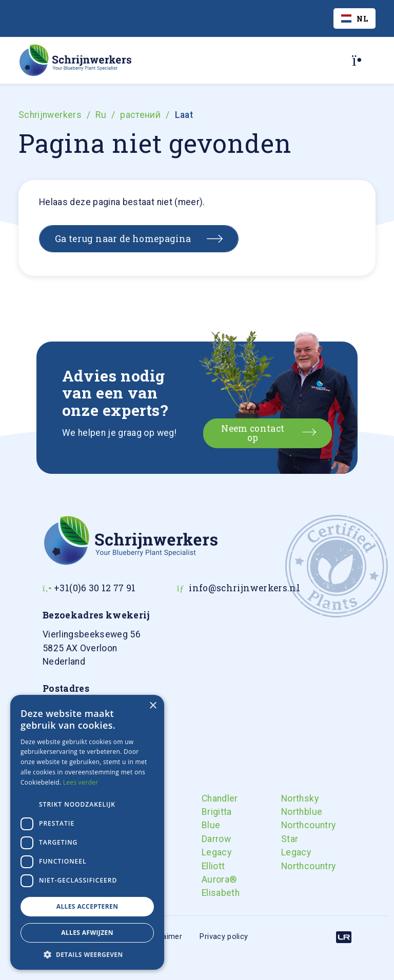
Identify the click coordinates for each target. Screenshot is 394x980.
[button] (87, 954)
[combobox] (354, 18)
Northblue (290, 812)
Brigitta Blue (210, 818)
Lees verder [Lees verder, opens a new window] (81, 782)
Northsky (290, 798)
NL (354, 19)
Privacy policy (224, 937)
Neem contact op (253, 433)
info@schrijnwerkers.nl (244, 588)
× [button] (153, 706)
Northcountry (290, 825)
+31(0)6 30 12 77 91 (95, 588)
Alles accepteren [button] (87, 906)
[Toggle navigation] (361, 60)
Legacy (210, 852)
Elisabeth (210, 893)
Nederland (92, 648)
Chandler (210, 798)
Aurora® (210, 879)
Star (290, 839)
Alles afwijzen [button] (87, 933)
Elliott (210, 866)
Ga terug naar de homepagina (123, 239)
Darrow (210, 839)
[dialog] (87, 832)
